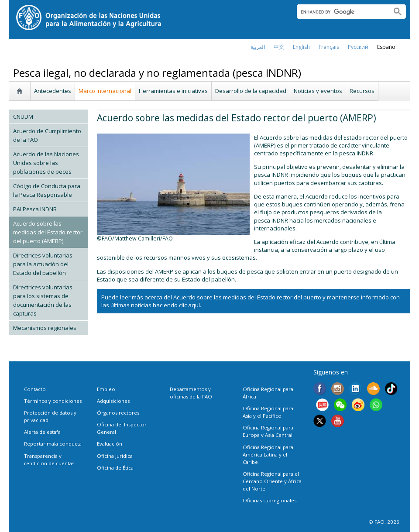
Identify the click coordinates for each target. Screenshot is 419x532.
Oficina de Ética (115, 468)
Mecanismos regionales (45, 328)
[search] (341, 12)
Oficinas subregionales (270, 500)
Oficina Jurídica (115, 456)
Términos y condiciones (53, 401)
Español (387, 47)
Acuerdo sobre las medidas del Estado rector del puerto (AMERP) (48, 232)
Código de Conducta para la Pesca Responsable (47, 190)
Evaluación (110, 444)
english (301, 47)
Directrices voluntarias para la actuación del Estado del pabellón (43, 264)
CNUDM (23, 117)
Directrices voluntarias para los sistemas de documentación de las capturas (43, 300)
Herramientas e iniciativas (173, 91)
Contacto (35, 389)
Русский (358, 47)
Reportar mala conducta (53, 444)
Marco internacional (105, 91)
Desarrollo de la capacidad (251, 91)
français (329, 47)
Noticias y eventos (318, 91)
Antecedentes (53, 91)
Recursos (362, 91)
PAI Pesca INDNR (35, 209)
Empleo (106, 389)
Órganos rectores (118, 413)
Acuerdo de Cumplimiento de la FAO (47, 135)
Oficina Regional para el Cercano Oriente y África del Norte (272, 481)
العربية (258, 47)
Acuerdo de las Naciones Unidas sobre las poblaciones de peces (46, 163)
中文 (279, 47)
